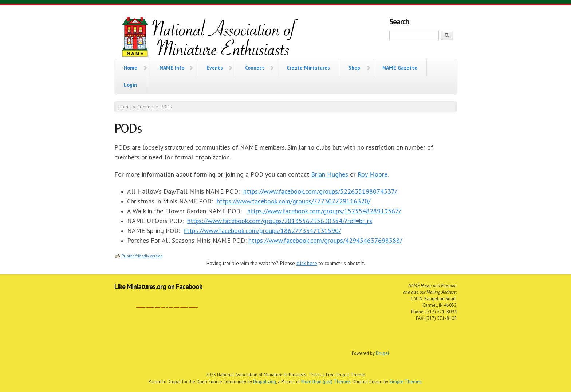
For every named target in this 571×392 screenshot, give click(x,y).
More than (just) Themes (326, 381)
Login (130, 85)
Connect (255, 67)
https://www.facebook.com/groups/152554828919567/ (324, 211)
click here (307, 263)
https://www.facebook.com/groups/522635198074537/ (320, 191)
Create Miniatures (308, 68)
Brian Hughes (330, 174)
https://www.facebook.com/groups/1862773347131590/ (262, 231)
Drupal (383, 353)
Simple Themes (405, 381)
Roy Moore (373, 174)
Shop (354, 67)
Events (215, 67)
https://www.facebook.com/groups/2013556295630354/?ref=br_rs (280, 221)
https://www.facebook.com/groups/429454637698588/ (325, 240)
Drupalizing (265, 381)
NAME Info (172, 67)
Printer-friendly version (139, 256)
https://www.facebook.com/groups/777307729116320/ (294, 201)
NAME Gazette (400, 68)
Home (131, 67)
